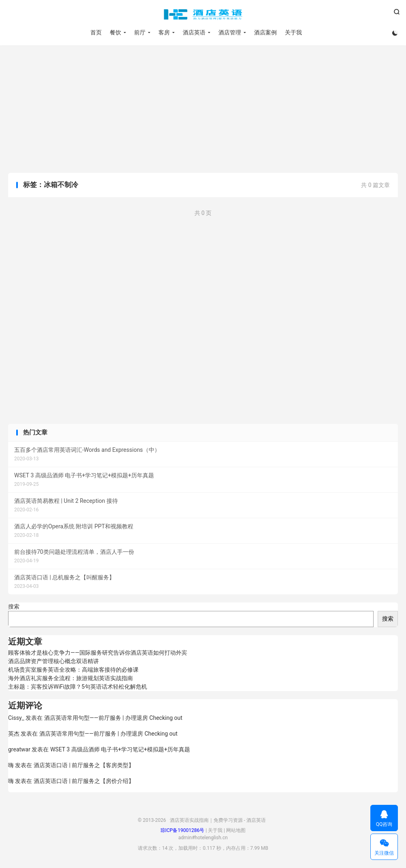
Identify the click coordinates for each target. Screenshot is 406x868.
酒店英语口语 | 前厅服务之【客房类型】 (84, 765)
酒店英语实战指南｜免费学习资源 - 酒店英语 (203, 15)
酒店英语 (194, 32)
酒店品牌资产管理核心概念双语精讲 (53, 661)
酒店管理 (230, 32)
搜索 (14, 606)
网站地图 (236, 830)
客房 (164, 32)
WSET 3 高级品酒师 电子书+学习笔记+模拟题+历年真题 (120, 749)
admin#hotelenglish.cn (203, 838)
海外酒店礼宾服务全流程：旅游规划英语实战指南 (71, 678)
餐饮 (115, 32)
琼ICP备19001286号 (183, 830)
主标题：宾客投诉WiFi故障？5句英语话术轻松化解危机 (78, 687)
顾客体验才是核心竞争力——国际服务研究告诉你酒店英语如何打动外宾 (98, 653)
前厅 (140, 32)
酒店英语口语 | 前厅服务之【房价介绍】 (84, 781)
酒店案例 (265, 32)
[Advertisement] (203, 110)
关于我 (293, 32)
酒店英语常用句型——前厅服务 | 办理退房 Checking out (113, 718)
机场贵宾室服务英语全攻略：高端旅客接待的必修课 (73, 670)
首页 (96, 32)
